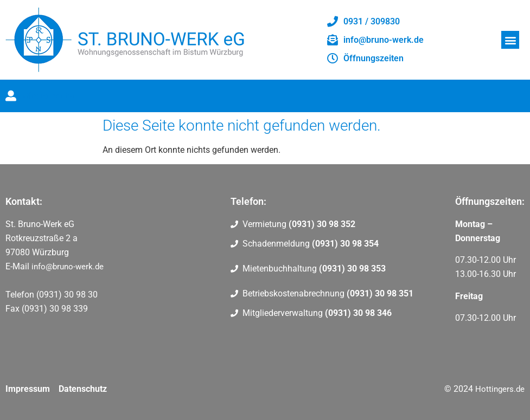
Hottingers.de (500, 389)
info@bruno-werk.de (68, 267)
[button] (510, 40)
